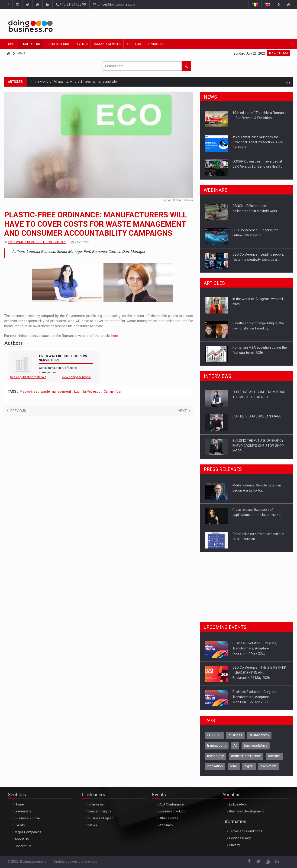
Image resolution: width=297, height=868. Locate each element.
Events (82, 44)
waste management (56, 392)
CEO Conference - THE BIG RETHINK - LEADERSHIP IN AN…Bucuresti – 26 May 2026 (259, 673)
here (115, 336)
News (21, 53)
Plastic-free (29, 392)
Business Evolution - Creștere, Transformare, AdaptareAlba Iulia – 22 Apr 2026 (255, 697)
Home (11, 44)
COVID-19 (214, 735)
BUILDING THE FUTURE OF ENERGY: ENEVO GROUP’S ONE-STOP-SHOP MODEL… (258, 446)
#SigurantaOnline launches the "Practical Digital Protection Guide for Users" (258, 142)
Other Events (168, 818)
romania (274, 756)
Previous (16, 411)
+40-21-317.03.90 (71, 5)
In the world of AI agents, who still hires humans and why (74, 82)
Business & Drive (58, 44)
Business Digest (101, 818)
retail (234, 766)
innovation (215, 766)
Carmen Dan (113, 392)
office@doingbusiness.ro (114, 5)
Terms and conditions (246, 831)
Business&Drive (256, 746)
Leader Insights (100, 811)
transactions (217, 746)
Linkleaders (30, 44)
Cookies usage (240, 838)
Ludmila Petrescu (87, 392)
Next (184, 411)
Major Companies (107, 44)
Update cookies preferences (76, 862)
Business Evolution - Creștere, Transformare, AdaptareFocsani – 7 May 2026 (255, 648)
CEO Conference (171, 804)
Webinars (166, 825)
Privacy (234, 845)
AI (235, 746)
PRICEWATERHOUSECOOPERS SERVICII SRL (37, 242)
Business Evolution (173, 811)
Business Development (246, 811)
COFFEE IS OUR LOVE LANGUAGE (257, 416)
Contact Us (155, 44)
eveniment (268, 766)
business (235, 735)
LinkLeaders (238, 804)
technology (215, 756)
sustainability (259, 735)
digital (249, 766)
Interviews (96, 804)
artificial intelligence (246, 756)
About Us (134, 44)
